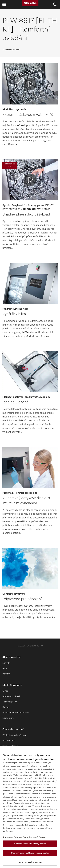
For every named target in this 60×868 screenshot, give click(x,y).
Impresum (8, 837)
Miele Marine (9, 741)
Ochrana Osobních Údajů (26, 837)
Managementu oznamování (16, 713)
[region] (30, 807)
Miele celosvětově (11, 696)
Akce (5, 668)
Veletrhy (6, 674)
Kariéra (6, 707)
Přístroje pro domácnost (14, 735)
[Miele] (30, 3)
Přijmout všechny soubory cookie (30, 844)
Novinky (6, 663)
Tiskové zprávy (10, 702)
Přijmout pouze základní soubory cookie (30, 853)
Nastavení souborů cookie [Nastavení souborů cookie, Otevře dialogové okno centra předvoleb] (30, 862)
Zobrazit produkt (12, 50)
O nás (5, 691)
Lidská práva (8, 718)
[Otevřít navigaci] (4, 4)
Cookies (43, 837)
